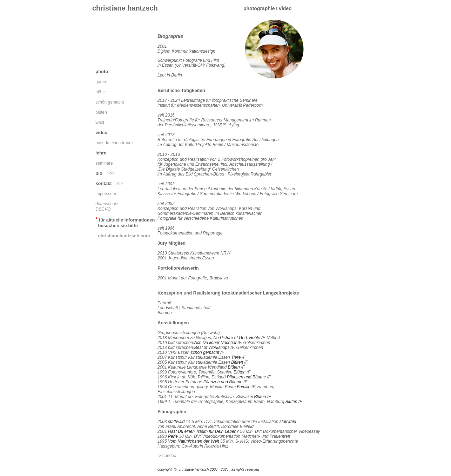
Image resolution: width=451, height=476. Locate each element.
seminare (103, 163)
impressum (105, 194)
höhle (100, 92)
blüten (100, 112)
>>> (111, 173)
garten (101, 82)
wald (99, 123)
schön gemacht (109, 102)
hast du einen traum (114, 143)
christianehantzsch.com (124, 236)
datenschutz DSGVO (106, 207)
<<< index (167, 456)
